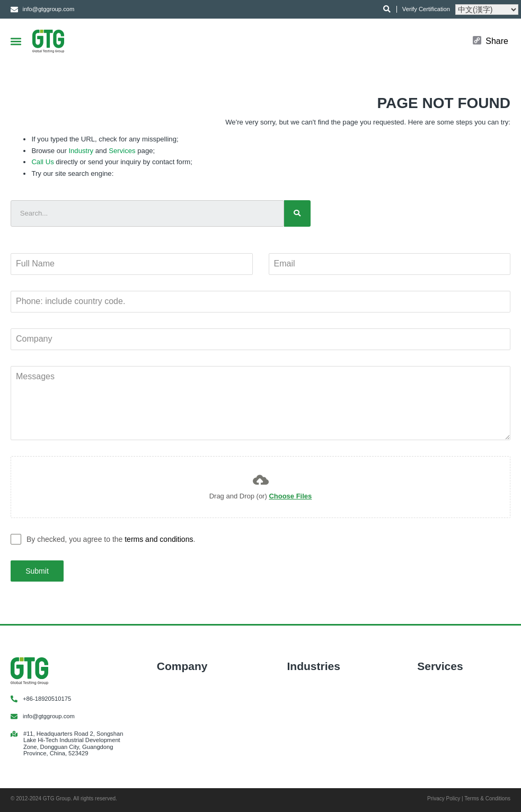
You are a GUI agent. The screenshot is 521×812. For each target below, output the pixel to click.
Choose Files (290, 496)
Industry (81, 151)
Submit (37, 571)
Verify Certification (426, 9)
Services (122, 151)
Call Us (42, 162)
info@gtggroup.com (49, 716)
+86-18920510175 (47, 699)
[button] (16, 41)
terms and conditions (159, 539)
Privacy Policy (444, 798)
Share (497, 41)
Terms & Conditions (487, 798)
